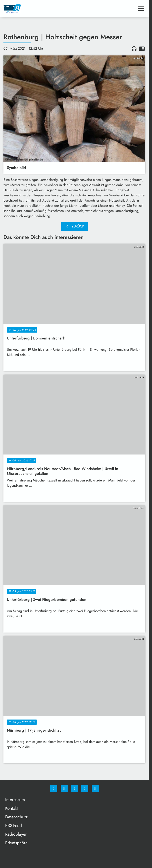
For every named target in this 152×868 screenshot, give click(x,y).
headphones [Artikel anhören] (134, 49)
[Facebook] (54, 789)
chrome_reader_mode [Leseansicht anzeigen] (142, 49)
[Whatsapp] (74, 789)
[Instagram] (64, 789)
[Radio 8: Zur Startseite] (39, 9)
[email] (95, 789)
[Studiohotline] (85, 789)
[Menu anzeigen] (141, 9)
